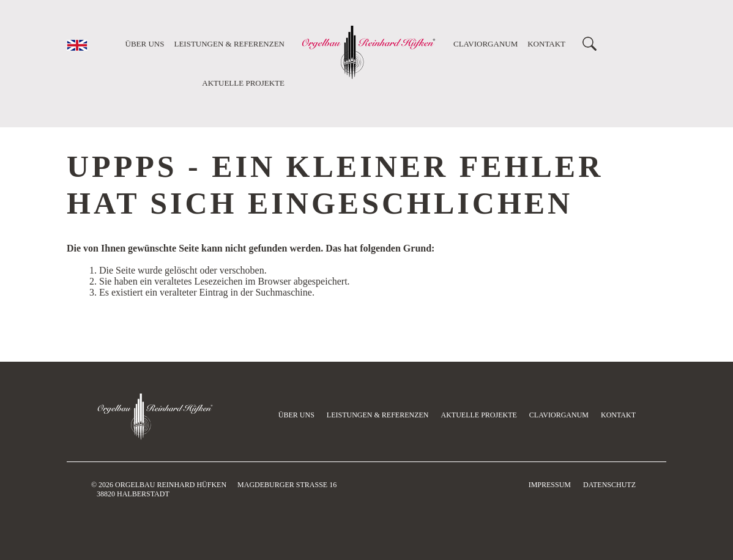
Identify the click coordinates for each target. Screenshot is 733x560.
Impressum (550, 485)
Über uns (145, 44)
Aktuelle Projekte (243, 83)
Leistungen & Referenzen (229, 44)
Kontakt (546, 44)
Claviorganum (486, 44)
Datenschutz (609, 485)
